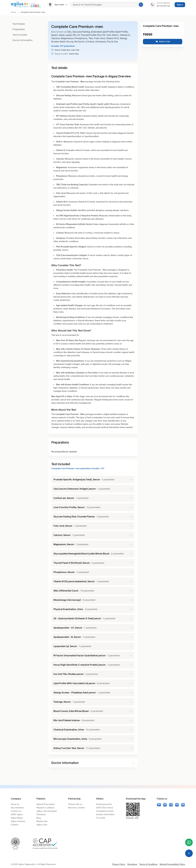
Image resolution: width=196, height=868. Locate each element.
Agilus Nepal (17, 818)
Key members (17, 808)
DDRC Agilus (17, 814)
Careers (15, 825)
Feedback (41, 814)
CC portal (101, 818)
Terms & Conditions (148, 864)
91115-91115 (163, 6)
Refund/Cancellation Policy (172, 864)
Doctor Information (23, 40)
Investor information (105, 814)
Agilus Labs (42, 825)
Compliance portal (105, 811)
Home (13, 12)
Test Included (20, 35)
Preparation (19, 29)
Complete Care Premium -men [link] (33, 12)
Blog (39, 818)
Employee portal (104, 804)
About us (15, 804)
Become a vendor (76, 808)
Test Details (19, 24)
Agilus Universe (18, 821)
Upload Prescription (46, 804)
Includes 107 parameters (63, 46)
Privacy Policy (119, 864)
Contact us (16, 811)
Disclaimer (132, 864)
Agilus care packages (47, 811)
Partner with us (75, 804)
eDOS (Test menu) (104, 808)
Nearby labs (42, 821)
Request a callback (45, 808)
